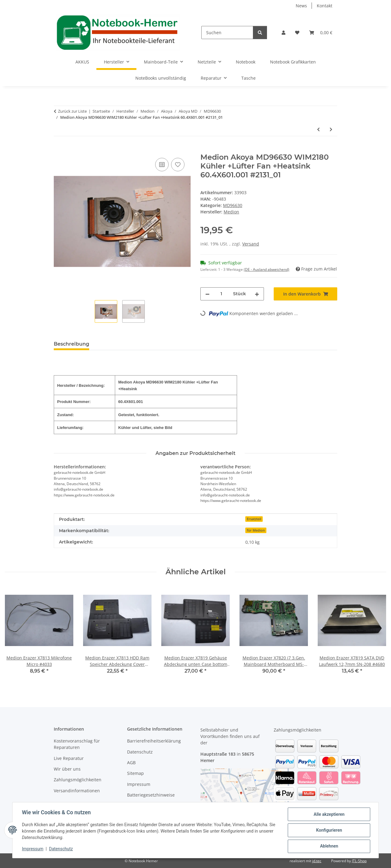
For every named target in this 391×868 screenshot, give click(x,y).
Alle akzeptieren (329, 815)
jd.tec (317, 861)
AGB (131, 763)
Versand (251, 244)
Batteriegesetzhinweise (151, 795)
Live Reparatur (69, 758)
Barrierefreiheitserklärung (154, 741)
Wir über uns (67, 769)
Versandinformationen (77, 791)
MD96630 (233, 205)
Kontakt (325, 6)
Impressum (33, 849)
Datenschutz (61, 849)
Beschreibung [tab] (71, 344)
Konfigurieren (329, 830)
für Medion (256, 530)
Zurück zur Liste (72, 111)
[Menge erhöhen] (257, 294)
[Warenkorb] (321, 33)
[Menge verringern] (207, 294)
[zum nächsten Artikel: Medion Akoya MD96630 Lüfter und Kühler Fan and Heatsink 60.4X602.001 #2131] (331, 129)
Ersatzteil (254, 519)
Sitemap (135, 773)
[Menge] (221, 294)
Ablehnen (329, 846)
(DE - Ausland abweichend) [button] (267, 269)
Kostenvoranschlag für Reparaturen (77, 744)
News (301, 6)
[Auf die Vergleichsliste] (162, 165)
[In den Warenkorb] (59, 150)
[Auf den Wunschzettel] (178, 165)
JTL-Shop (359, 861)
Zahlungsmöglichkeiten (78, 780)
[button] (283, 33)
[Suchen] (227, 33)
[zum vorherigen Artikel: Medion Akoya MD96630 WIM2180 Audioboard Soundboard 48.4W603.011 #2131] (318, 129)
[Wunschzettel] (297, 33)
